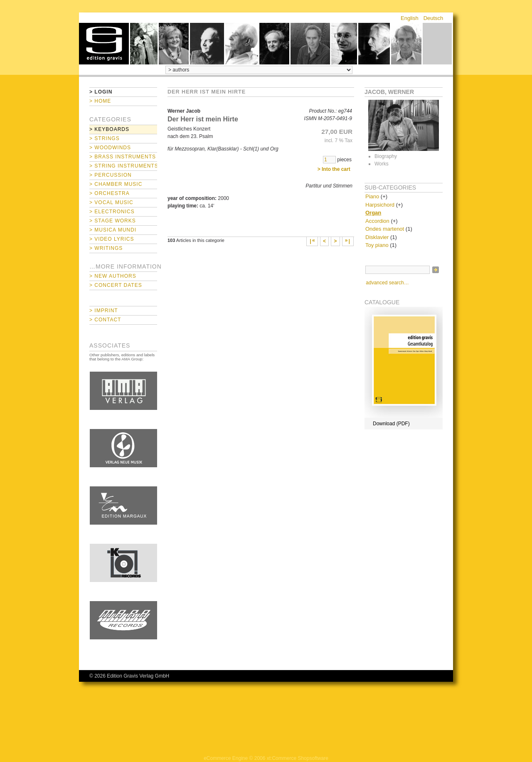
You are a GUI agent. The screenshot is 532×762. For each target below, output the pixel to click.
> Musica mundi (113, 230)
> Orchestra (110, 193)
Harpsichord (380, 205)
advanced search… (387, 283)
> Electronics (112, 212)
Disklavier (377, 237)
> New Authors (113, 276)
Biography (386, 156)
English (410, 18)
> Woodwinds (110, 148)
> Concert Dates (116, 285)
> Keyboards (109, 129)
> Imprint (104, 311)
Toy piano (377, 245)
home (104, 44)
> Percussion (111, 175)
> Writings (106, 248)
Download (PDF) (391, 424)
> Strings (105, 138)
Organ (373, 213)
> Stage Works (113, 221)
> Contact (105, 320)
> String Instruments (123, 166)
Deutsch (433, 18)
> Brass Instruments (123, 157)
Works (382, 164)
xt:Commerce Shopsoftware (298, 758)
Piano (372, 196)
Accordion (377, 221)
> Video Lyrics (112, 239)
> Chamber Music (116, 184)
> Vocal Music (111, 202)
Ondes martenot (385, 229)
